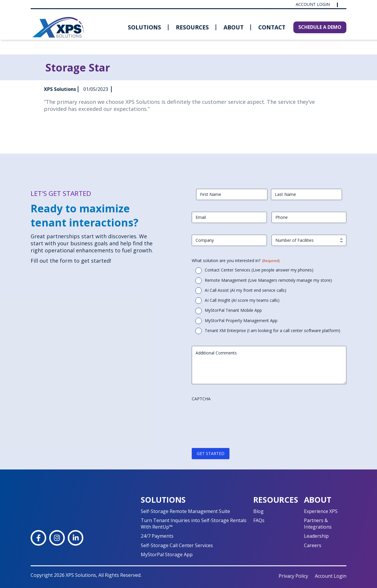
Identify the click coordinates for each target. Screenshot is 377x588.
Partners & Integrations (318, 523)
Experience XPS (321, 511)
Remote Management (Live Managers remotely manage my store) (268, 280)
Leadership (316, 536)
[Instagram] (57, 538)
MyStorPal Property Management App (241, 320)
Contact (272, 27)
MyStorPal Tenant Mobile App (233, 310)
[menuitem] (144, 27)
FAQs (259, 520)
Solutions (144, 27)
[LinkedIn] (76, 538)
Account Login (313, 4)
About (234, 27)
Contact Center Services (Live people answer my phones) (259, 270)
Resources (192, 27)
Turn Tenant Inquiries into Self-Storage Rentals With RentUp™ (194, 523)
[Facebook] (38, 538)
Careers (313, 545)
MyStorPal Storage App (167, 554)
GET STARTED (211, 453)
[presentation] (237, 416)
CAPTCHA (201, 399)
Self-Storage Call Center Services (177, 545)
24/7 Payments (157, 536)
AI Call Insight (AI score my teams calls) (242, 300)
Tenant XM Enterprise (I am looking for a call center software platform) (272, 330)
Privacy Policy (293, 576)
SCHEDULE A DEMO (320, 27)
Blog (258, 511)
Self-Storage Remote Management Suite (185, 511)
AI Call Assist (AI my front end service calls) (245, 290)
